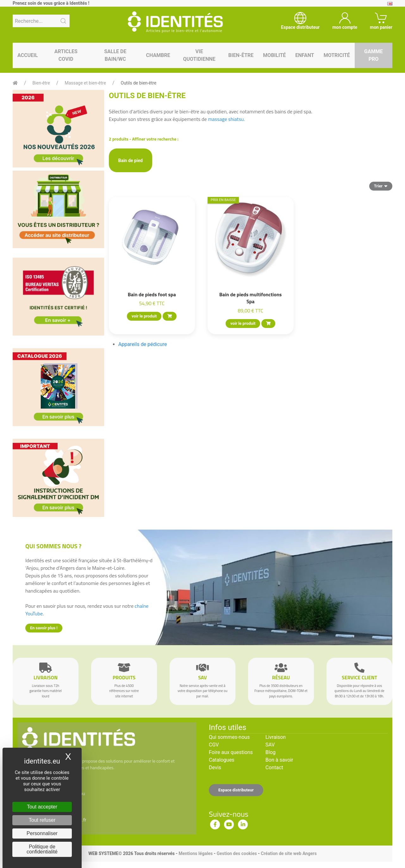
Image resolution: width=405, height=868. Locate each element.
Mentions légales (196, 853)
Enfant (305, 55)
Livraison (276, 737)
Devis (215, 767)
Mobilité (274, 55)
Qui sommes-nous (229, 737)
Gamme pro (374, 55)
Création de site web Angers (289, 853)
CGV (214, 745)
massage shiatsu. (226, 119)
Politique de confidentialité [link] (42, 849)
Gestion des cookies (237, 853)
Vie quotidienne (199, 55)
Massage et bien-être (85, 83)
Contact (274, 767)
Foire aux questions (231, 752)
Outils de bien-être (139, 83)
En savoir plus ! (44, 628)
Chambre (158, 55)
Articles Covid (66, 55)
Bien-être (241, 55)
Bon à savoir (279, 760)
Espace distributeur (236, 790)
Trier (381, 186)
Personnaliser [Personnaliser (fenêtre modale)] (42, 833)
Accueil (28, 55)
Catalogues (222, 760)
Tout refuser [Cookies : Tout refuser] (42, 820)
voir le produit (144, 316)
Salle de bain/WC (115, 55)
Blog (271, 752)
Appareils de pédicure (143, 344)
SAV (270, 745)
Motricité (337, 55)
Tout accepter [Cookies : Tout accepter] (42, 807)
